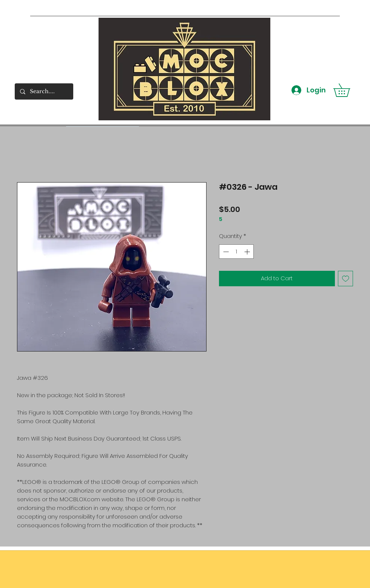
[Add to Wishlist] (346, 279)
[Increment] (248, 252)
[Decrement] (225, 252)
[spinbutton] (237, 252)
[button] (348, 90)
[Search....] (44, 91)
